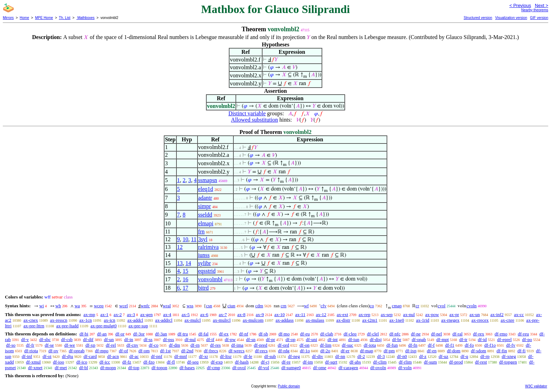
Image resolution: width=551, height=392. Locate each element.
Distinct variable (247, 113)
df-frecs (211, 351)
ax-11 (300, 314)
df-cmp (214, 368)
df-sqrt (331, 362)
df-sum (430, 362)
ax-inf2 (497, 314)
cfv (323, 306)
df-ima (237, 345)
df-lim (326, 345)
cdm (259, 306)
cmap (397, 306)
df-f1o (490, 345)
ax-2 (118, 314)
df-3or (139, 334)
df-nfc (395, 334)
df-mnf (181, 356)
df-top (134, 368)
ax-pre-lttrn (34, 326)
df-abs (355, 362)
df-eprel (504, 339)
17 (186, 288)
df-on (305, 345)
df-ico (82, 362)
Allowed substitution (254, 120)
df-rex (479, 334)
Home (24, 18)
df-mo (284, 334)
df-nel (437, 334)
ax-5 (186, 314)
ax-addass (284, 320)
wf (306, 306)
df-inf (27, 356)
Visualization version (511, 18)
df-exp (217, 362)
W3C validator (536, 386)
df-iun (354, 339)
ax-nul (409, 314)
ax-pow (432, 314)
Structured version (478, 18)
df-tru (183, 334)
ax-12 (321, 314)
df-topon (159, 368)
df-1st (166, 351)
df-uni (311, 339)
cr (417, 306)
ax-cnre (508, 320)
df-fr (30, 345)
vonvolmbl (210, 279)
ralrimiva (209, 247)
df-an (102, 334)
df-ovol (239, 368)
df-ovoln (378, 368)
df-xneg (509, 356)
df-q (465, 356)
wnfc (145, 306)
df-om (144, 351)
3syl (203, 239)
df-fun (392, 345)
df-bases (187, 368)
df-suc (348, 345)
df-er (345, 351)
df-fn (413, 345)
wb (58, 306)
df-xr (203, 356)
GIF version (539, 18)
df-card (90, 356)
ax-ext (342, 314)
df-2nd (187, 351)
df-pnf (157, 356)
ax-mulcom (253, 320)
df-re (286, 362)
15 (186, 271)
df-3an (161, 334)
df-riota (31, 351)
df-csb (67, 339)
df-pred (260, 345)
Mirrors (8, 18)
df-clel (373, 334)
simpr (205, 206)
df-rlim (405, 362)
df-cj (265, 362)
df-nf (244, 334)
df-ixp (411, 351)
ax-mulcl (193, 320)
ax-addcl (135, 320)
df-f (431, 345)
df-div (318, 356)
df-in (129, 339)
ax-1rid (423, 320)
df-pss (169, 339)
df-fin (502, 351)
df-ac (134, 356)
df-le (248, 356)
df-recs (261, 351)
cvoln (471, 306)
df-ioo (59, 362)
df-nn (340, 356)
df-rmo (501, 334)
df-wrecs (236, 351)
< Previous (520, 5)
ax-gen (146, 314)
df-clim (380, 362)
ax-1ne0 (397, 320)
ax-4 (167, 314)
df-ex (224, 334)
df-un (109, 339)
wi (42, 306)
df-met (61, 368)
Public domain (289, 386)
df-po (527, 339)
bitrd (203, 288)
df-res (215, 345)
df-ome (320, 368)
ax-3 (131, 314)
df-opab (419, 339)
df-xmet (35, 368)
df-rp (485, 356)
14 (188, 263)
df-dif (88, 339)
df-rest (481, 362)
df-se (49, 345)
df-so (11, 345)
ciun (231, 306)
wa (77, 306)
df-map (367, 351)
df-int (333, 339)
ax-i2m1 (370, 320)
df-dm (175, 345)
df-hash (242, 362)
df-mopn (108, 368)
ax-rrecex (480, 320)
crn (284, 306)
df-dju (67, 356)
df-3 (381, 356)
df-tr (463, 339)
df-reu (523, 334)
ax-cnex (31, 320)
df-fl (171, 362)
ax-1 (105, 314)
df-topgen (508, 362)
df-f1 (450, 345)
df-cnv (132, 345)
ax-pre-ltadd (67, 326)
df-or (120, 334)
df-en (432, 351)
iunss (204, 255)
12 (180, 247)
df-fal (203, 334)
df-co (153, 345)
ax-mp (89, 314)
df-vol (264, 368)
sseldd (205, 215)
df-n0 (402, 356)
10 (186, 239)
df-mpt (443, 339)
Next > (542, 5)
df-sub (270, 356)
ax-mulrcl (222, 320)
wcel (124, 306)
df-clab (327, 334)
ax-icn (110, 320)
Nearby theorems (535, 10)
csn (209, 306)
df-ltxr (226, 356)
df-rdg (284, 351)
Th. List (65, 18)
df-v (25, 339)
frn (202, 232)
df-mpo (102, 351)
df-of (123, 351)
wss (190, 306)
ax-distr (343, 320)
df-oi (47, 356)
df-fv (511, 345)
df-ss (148, 339)
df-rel (111, 345)
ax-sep (387, 314)
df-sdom (478, 351)
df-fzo (149, 362)
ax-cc (519, 314)
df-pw (230, 339)
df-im (308, 362)
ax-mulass (315, 320)
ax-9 (260, 314)
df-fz (127, 362)
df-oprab (77, 351)
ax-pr (454, 314)
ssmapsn (208, 180)
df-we (70, 345)
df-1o (305, 351)
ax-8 (241, 314)
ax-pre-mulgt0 (104, 326)
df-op (291, 339)
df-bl (83, 368)
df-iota (370, 345)
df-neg (294, 356)
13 (180, 263)
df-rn (195, 345)
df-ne (416, 334)
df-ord (283, 345)
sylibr (205, 263)
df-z (423, 356)
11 (194, 239)
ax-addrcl (164, 320)
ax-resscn (59, 320)
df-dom (454, 351)
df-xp (90, 345)
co (372, 306)
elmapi (206, 223)
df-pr (271, 339)
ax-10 (280, 314)
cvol (441, 306)
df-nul (190, 339)
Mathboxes (85, 18)
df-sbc (45, 339)
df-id (482, 339)
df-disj (376, 339)
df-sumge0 (291, 368)
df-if (210, 339)
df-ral (457, 334)
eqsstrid (207, 271)
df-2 (361, 356)
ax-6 (204, 314)
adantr (205, 198)
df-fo (469, 345)
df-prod (456, 362)
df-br (397, 339)
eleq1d (206, 189)
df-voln (405, 368)
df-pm (389, 351)
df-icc (105, 362)
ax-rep (364, 314)
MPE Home (44, 18)
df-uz (443, 356)
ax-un (475, 314)
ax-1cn (86, 320)
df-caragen (348, 368)
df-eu (305, 334)
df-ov (53, 351)
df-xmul (33, 362)
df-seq (193, 362)
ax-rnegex (450, 320)
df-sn (251, 339)
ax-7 (223, 314)
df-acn (113, 356)
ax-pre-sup (138, 326)
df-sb (263, 334)
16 (186, 279)
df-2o (325, 351)
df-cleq (350, 334)
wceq (99, 306)
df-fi (521, 351)
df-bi (84, 334)
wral (167, 306)
